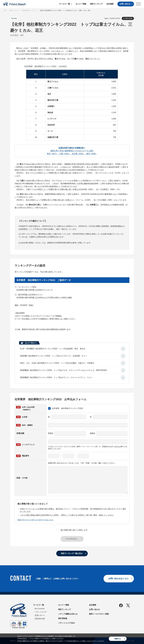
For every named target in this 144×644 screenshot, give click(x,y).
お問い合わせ (125, 4)
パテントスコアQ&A (66, 623)
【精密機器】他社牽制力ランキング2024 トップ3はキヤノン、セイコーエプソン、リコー (56, 377)
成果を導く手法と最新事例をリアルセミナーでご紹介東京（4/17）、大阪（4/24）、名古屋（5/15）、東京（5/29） (72, 151)
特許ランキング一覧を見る (72, 553)
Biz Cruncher (40, 609)
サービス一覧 (65, 4)
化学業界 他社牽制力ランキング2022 (66, 408)
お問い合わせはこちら (118, 579)
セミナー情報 (81, 4)
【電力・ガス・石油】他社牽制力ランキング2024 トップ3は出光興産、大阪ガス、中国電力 (57, 363)
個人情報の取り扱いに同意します (72, 530)
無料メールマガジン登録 (99, 614)
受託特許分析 (40, 619)
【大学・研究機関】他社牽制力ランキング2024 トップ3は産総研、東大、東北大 (52, 349)
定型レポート (40, 615)
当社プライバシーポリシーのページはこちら (35, 520)
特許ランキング (96, 4)
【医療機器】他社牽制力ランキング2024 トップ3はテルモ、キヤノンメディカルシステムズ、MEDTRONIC (63, 370)
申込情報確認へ (72, 539)
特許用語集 (63, 618)
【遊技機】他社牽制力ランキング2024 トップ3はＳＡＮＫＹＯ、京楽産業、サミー (53, 356)
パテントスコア (41, 612)
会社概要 (110, 4)
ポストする (129, 18)
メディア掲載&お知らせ (68, 614)
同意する (118, 639)
